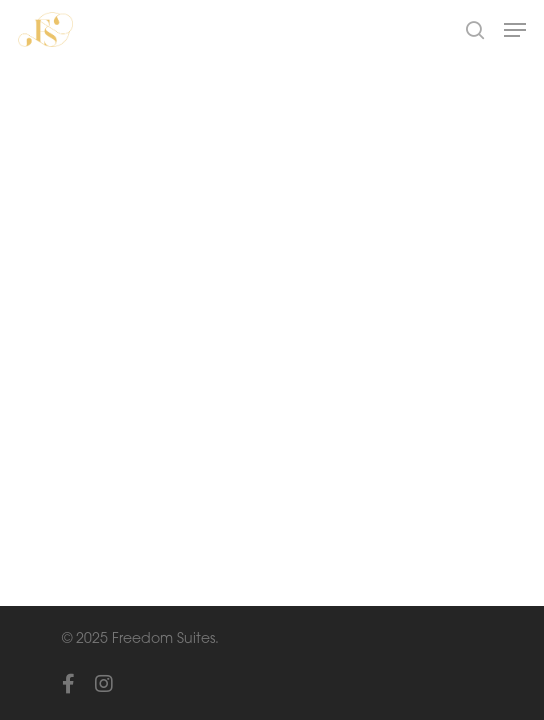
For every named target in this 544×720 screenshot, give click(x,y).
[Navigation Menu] (515, 30)
